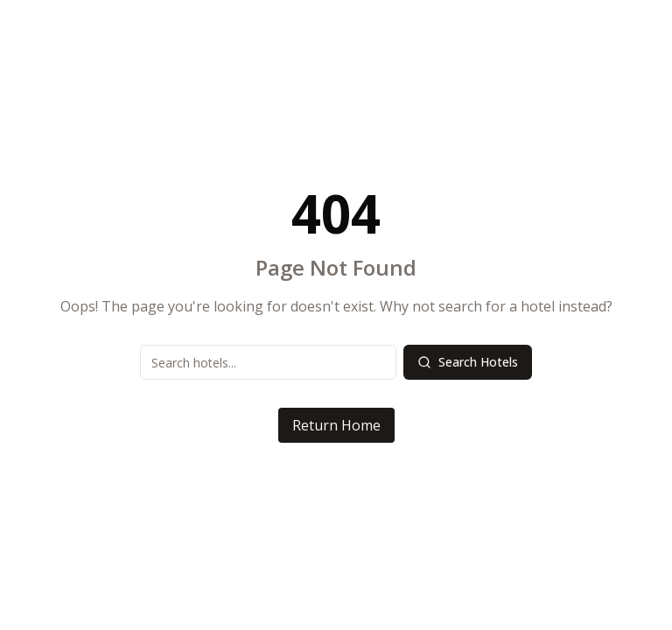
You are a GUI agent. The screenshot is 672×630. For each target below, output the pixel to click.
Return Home (336, 425)
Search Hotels (468, 362)
